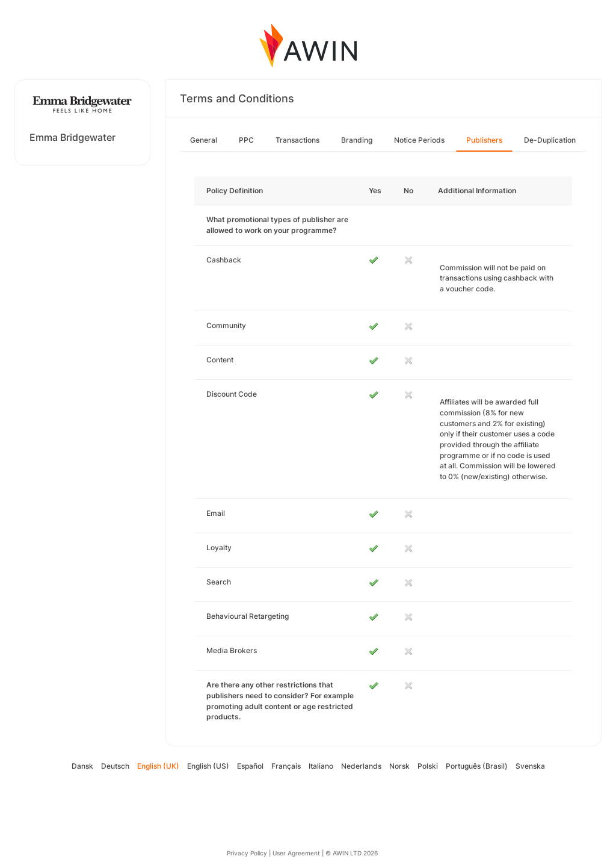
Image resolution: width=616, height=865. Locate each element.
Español (250, 766)
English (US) (208, 766)
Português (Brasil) (477, 766)
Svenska (530, 766)
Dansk (82, 766)
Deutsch (115, 766)
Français (286, 766)
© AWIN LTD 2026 (352, 853)
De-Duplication (550, 140)
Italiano (321, 766)
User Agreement (296, 853)
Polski (428, 766)
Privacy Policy (247, 853)
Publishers (484, 140)
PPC (246, 140)
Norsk (399, 766)
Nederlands (361, 766)
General (204, 140)
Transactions (297, 140)
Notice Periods (419, 140)
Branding (357, 140)
